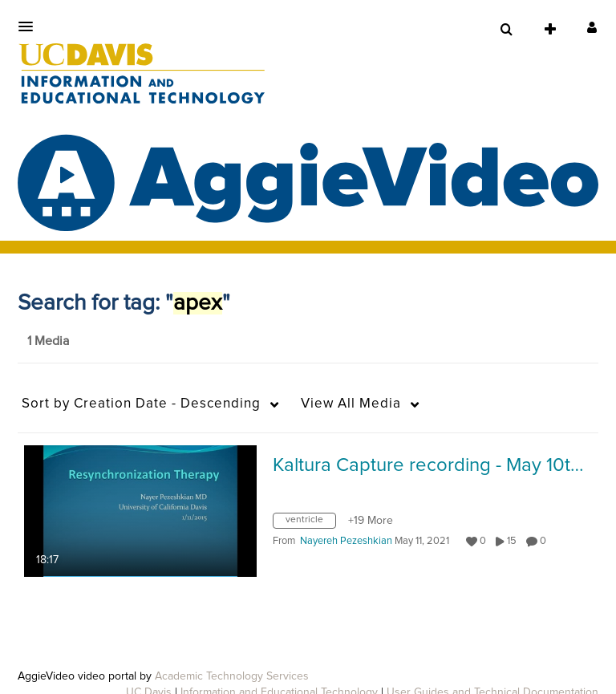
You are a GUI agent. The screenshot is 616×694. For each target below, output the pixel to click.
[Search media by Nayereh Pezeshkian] (346, 541)
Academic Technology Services (232, 676)
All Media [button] (351, 404)
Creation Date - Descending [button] (141, 404)
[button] (30, 26)
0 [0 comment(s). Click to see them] (545, 541)
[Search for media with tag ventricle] (310, 524)
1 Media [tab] (48, 341)
